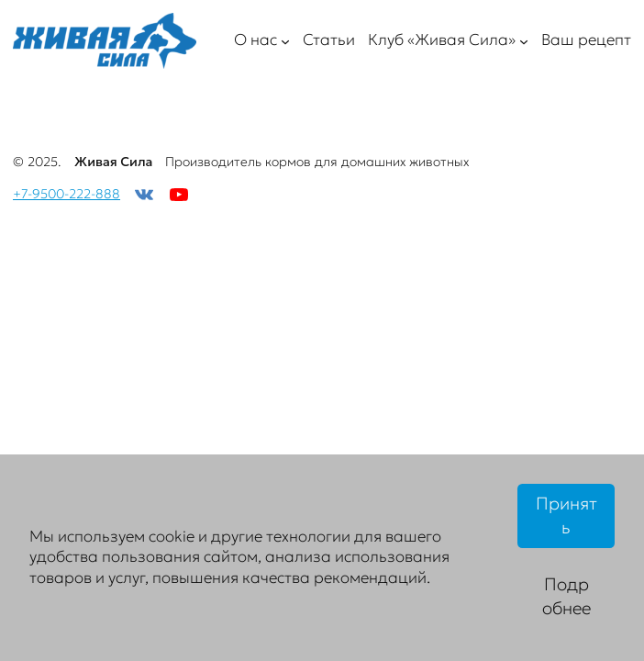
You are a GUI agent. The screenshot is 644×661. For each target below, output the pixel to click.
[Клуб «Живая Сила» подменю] (524, 41)
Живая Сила (113, 162)
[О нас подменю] (285, 41)
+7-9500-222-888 (67, 194)
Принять (566, 515)
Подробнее (566, 596)
